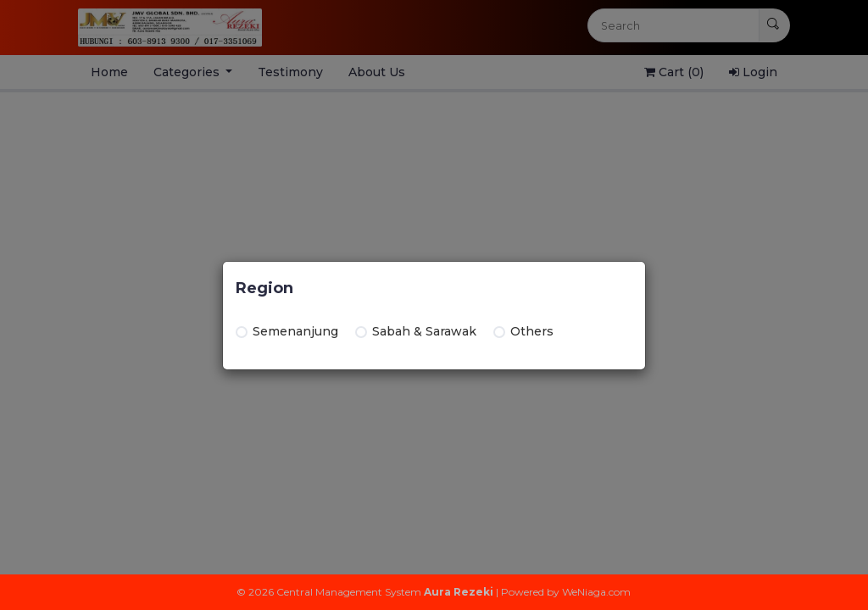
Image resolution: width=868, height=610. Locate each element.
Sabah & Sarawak (416, 331)
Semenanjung (287, 331)
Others (523, 331)
